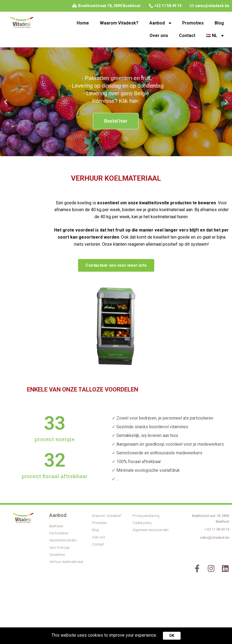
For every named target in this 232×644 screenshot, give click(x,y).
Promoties (193, 23)
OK (172, 636)
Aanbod (160, 23)
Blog (219, 23)
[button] (111, 152)
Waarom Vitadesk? (119, 23)
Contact (187, 36)
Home (83, 23)
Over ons (159, 36)
